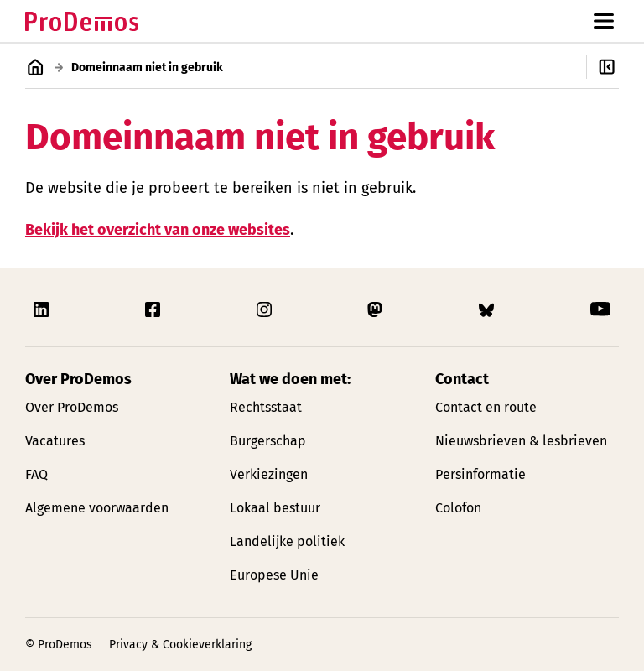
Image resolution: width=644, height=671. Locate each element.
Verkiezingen (269, 474)
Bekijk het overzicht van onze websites (158, 229)
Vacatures (55, 441)
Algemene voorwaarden (97, 508)
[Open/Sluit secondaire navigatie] (615, 67)
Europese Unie (274, 575)
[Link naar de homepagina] (82, 21)
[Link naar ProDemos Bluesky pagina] (488, 309)
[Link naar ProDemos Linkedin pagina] (43, 309)
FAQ (36, 474)
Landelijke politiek (287, 541)
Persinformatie (480, 474)
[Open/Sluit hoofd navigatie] (604, 21)
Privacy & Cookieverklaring (180, 645)
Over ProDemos (72, 407)
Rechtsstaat (266, 407)
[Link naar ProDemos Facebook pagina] (154, 309)
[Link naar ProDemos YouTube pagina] (600, 309)
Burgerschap (268, 441)
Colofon (458, 508)
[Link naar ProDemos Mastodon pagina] (377, 309)
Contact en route (486, 407)
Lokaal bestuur (275, 508)
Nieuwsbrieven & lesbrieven (521, 441)
